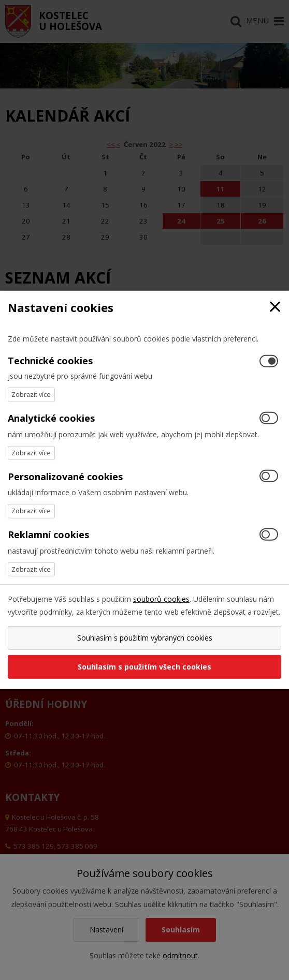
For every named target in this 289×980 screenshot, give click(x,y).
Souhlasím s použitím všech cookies (144, 667)
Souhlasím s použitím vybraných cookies (145, 638)
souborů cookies (161, 599)
